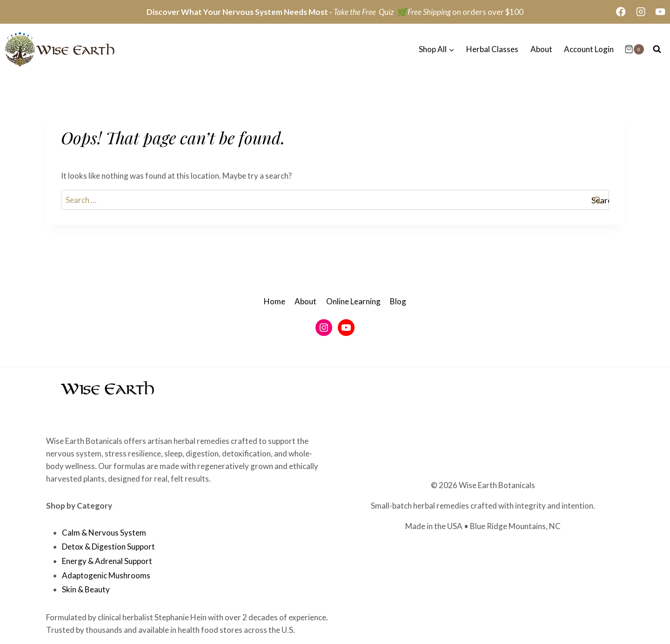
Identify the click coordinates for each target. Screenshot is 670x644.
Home (275, 301)
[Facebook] (621, 12)
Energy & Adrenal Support (107, 561)
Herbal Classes (492, 49)
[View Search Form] (657, 49)
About (541, 49)
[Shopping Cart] (634, 49)
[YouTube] (660, 12)
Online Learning (353, 301)
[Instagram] (640, 12)
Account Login (589, 49)
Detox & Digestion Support (108, 547)
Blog (398, 301)
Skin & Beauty (86, 589)
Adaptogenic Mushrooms (106, 575)
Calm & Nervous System (104, 533)
